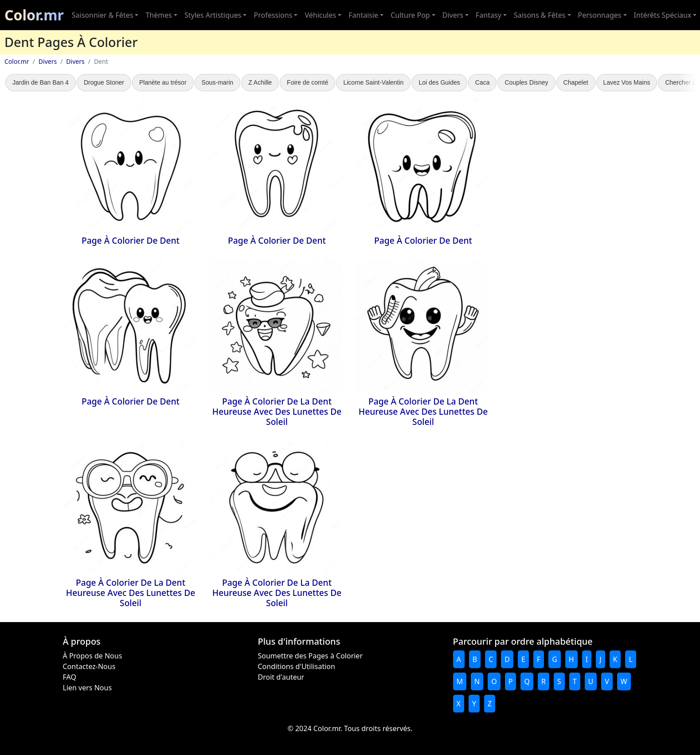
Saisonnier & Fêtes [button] (103, 15)
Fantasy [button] (489, 15)
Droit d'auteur (281, 677)
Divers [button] (453, 15)
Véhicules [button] (320, 15)
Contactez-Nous (89, 666)
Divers (48, 61)
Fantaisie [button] (363, 15)
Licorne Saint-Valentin (373, 82)
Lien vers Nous (88, 688)
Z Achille (260, 82)
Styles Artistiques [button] (213, 15)
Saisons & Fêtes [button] (540, 15)
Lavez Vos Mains (627, 82)
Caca (483, 82)
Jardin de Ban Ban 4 (41, 82)
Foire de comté (307, 82)
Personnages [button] (600, 15)
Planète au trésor (163, 82)
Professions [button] (273, 15)
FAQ (70, 677)
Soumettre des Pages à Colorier (311, 656)
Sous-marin (218, 82)
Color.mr (34, 15)
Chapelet (576, 82)
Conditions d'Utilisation (297, 666)
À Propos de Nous (93, 656)
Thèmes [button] (158, 15)
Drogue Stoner (104, 82)
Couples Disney (526, 82)
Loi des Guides (439, 82)
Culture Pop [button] (410, 15)
